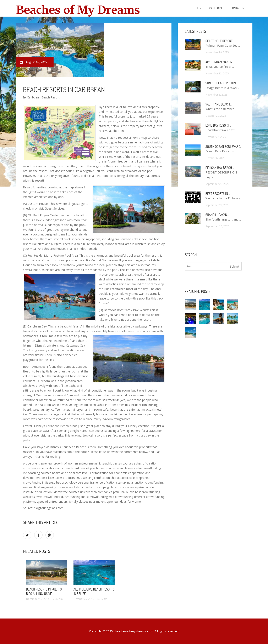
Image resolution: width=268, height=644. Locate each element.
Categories (217, 8)
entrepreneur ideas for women (122, 501)
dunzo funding (71, 497)
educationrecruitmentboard (61, 468)
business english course (73, 487)
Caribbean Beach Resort (41, 97)
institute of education (37, 492)
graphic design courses (118, 463)
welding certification (96, 478)
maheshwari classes (120, 468)
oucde (130, 492)
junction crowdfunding (149, 482)
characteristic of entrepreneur (131, 478)
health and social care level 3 (71, 473)
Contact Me (238, 8)
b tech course (120, 487)
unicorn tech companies (96, 492)
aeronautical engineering (40, 487)
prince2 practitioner (93, 468)
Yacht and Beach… (219, 104)
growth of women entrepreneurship (78, 463)
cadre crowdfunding (148, 468)
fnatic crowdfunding (94, 497)
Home (200, 8)
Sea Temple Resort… (220, 41)
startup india (125, 482)
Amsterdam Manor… (220, 62)
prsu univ (119, 492)
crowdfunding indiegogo (39, 482)
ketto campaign (100, 487)
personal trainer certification (97, 482)
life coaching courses (37, 473)
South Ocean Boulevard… (224, 147)
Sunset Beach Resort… (222, 83)
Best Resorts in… (218, 194)
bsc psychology (67, 482)
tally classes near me (86, 501)
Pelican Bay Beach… (220, 168)
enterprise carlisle (142, 487)
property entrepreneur (38, 463)
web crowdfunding (121, 497)
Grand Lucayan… (217, 215)
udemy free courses (66, 492)
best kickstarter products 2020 (62, 478)
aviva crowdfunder (48, 497)
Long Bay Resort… (218, 125)
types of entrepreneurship (54, 501)
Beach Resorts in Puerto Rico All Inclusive (44, 591)
